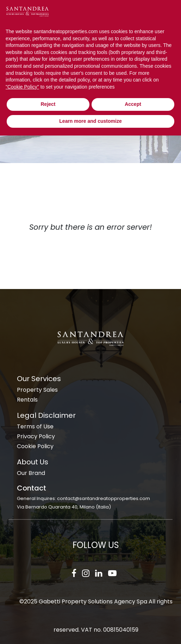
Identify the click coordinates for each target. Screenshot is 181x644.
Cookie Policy (35, 446)
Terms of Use (35, 426)
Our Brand (31, 473)
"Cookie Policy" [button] (22, 87)
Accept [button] (133, 104)
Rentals (27, 400)
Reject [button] (48, 104)
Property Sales (37, 390)
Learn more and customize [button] (90, 121)
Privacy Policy (36, 436)
